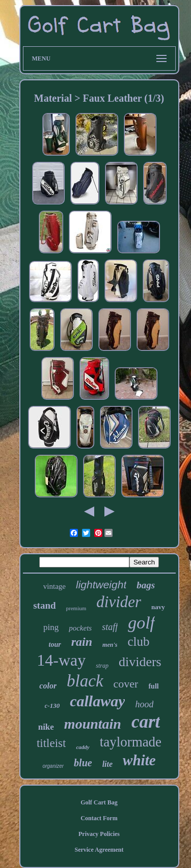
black (85, 681)
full (153, 686)
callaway (97, 701)
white (139, 760)
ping (51, 627)
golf (141, 623)
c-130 (52, 706)
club (138, 641)
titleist (51, 743)
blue (83, 763)
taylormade (131, 742)
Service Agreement (99, 850)
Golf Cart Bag (99, 802)
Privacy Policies (99, 834)
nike (46, 727)
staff (110, 627)
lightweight (101, 585)
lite (107, 764)
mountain (93, 724)
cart (146, 722)
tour (55, 645)
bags (146, 585)
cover (126, 684)
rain (82, 642)
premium (76, 608)
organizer (53, 766)
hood (144, 704)
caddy (83, 747)
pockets (80, 628)
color (48, 686)
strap (102, 666)
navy (158, 607)
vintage (54, 586)
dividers (140, 662)
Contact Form (99, 818)
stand (44, 605)
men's (110, 645)
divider (119, 602)
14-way (61, 660)
